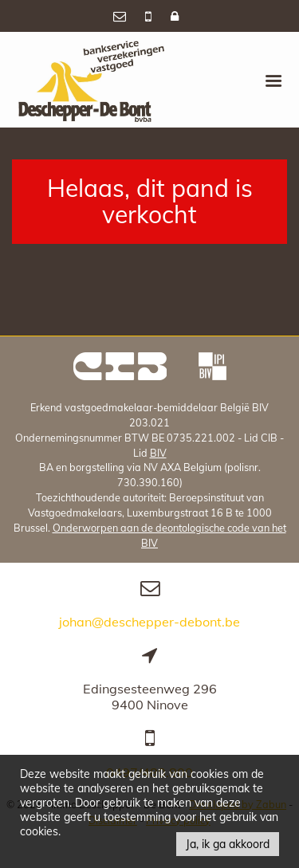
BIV (158, 453)
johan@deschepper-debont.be (149, 622)
